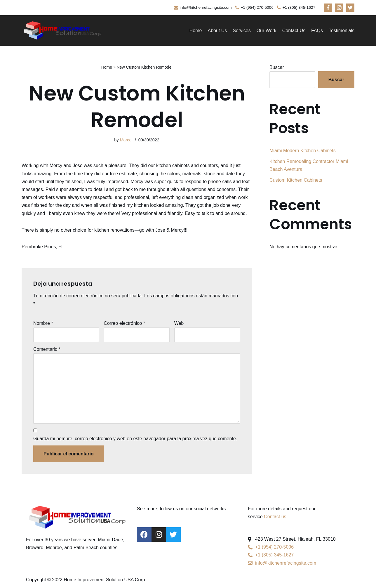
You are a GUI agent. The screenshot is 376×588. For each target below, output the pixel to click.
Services (242, 31)
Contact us (275, 517)
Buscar (277, 67)
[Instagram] (339, 8)
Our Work (267, 31)
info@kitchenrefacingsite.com (206, 7)
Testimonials (342, 31)
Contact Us (294, 31)
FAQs (317, 31)
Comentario (47, 349)
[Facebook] (328, 8)
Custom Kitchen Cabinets (296, 180)
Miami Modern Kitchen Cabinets (303, 151)
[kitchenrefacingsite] (62, 31)
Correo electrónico (124, 323)
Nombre (43, 323)
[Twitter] (350, 8)
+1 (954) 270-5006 (257, 7)
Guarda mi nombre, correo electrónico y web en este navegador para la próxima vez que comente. (135, 439)
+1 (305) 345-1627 (299, 7)
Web (179, 323)
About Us (217, 31)
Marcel (126, 140)
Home (196, 31)
